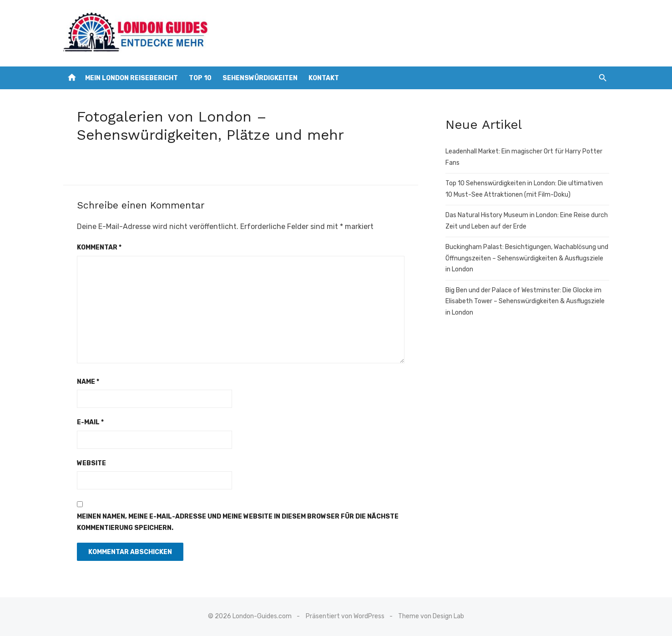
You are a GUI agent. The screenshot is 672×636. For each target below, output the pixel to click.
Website (91, 463)
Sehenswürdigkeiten (260, 78)
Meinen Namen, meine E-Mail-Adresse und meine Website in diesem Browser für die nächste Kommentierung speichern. (238, 522)
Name (88, 382)
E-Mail (90, 422)
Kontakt (324, 78)
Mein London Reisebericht (131, 78)
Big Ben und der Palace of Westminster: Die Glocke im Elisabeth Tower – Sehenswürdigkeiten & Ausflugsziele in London (525, 301)
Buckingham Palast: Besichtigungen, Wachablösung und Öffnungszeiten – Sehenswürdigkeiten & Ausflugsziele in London (527, 258)
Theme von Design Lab (431, 616)
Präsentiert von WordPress (345, 616)
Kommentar (99, 247)
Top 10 (200, 78)
